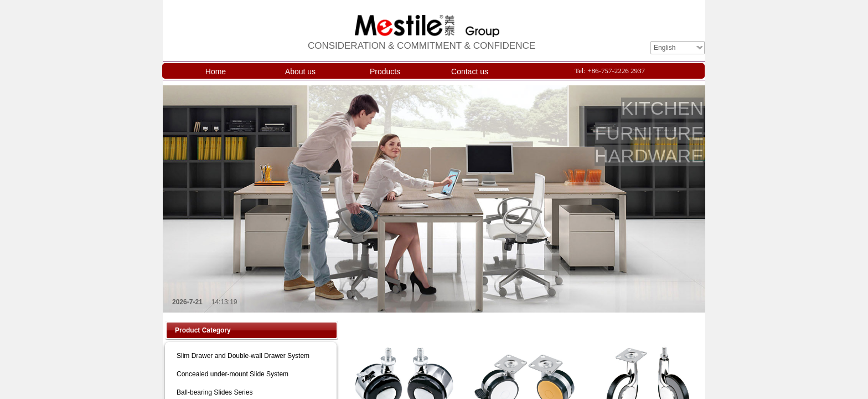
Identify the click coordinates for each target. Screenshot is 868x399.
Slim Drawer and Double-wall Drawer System (243, 356)
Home (216, 71)
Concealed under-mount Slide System (232, 374)
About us (300, 71)
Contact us (470, 71)
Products (385, 71)
